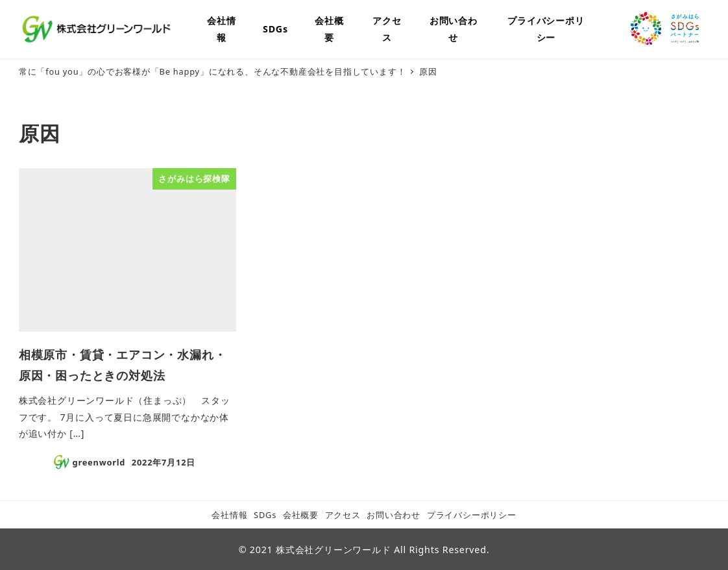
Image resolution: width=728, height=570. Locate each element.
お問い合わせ (394, 515)
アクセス (343, 515)
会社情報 (229, 515)
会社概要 (301, 515)
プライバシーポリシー (472, 515)
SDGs (265, 515)
